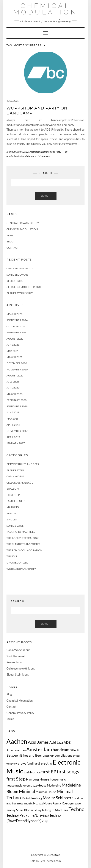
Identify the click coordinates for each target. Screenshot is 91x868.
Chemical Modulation (46, 9)
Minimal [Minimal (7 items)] (27, 791)
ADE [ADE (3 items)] (67, 742)
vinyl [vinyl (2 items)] (45, 821)
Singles (12, 519)
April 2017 (13, 437)
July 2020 (13, 382)
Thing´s (12, 556)
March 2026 (14, 314)
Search (46, 196)
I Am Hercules (16, 501)
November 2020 (17, 369)
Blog (10, 241)
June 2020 (13, 388)
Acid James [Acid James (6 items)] (38, 742)
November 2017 (17, 431)
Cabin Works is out (20, 268)
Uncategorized (17, 563)
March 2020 (14, 394)
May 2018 (13, 419)
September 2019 (17, 406)
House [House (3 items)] (44, 779)
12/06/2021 (13, 101)
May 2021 (13, 351)
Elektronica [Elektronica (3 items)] (32, 772)
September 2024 (17, 320)
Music (11, 235)
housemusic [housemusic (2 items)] (58, 779)
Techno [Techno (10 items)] (77, 809)
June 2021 (13, 345)
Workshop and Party (51, 152)
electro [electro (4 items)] (46, 763)
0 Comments (44, 156)
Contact (13, 248)
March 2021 (14, 357)
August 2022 (15, 339)
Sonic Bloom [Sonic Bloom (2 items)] (25, 810)
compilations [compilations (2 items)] (64, 755)
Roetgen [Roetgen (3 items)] (68, 803)
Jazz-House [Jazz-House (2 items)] (39, 785)
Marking (13, 507)
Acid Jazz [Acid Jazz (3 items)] (56, 742)
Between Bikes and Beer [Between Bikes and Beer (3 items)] (24, 755)
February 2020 (16, 400)
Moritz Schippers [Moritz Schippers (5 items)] (58, 798)
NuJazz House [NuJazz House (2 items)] (43, 803)
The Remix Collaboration (24, 550)
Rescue (11, 513)
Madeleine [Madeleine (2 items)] (54, 785)
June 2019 (13, 412)
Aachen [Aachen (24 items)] (17, 741)
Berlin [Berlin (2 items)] (76, 750)
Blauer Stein (15, 470)
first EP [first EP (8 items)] (49, 772)
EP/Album (11, 152)
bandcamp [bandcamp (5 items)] (62, 750)
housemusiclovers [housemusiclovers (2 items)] (19, 785)
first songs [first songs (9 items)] (68, 772)
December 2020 (17, 363)
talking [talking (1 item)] (37, 810)
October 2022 (16, 326)
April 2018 (13, 425)
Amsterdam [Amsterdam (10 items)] (39, 749)
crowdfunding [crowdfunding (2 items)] (27, 763)
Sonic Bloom (16, 526)
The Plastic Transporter (24, 544)
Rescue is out (16, 281)
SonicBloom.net (18, 275)
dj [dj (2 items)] (39, 763)
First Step (13, 495)
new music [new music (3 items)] (25, 803)
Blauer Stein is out (20, 293)
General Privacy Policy (23, 223)
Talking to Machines (21, 532)
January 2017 (16, 443)
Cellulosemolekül (20, 483)
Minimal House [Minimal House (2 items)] (46, 792)
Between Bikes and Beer (23, 464)
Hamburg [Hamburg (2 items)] (32, 779)
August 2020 (15, 375)
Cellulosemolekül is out (24, 287)
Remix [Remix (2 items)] (57, 803)
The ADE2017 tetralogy (29, 152)
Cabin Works (15, 476)
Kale (57, 855)
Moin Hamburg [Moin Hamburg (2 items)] (32, 798)
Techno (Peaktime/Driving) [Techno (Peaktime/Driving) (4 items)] (28, 815)
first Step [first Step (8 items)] (16, 779)
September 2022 (17, 332)
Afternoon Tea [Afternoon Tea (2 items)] (16, 750)
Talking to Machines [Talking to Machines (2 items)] (55, 810)
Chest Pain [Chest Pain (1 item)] (48, 756)
